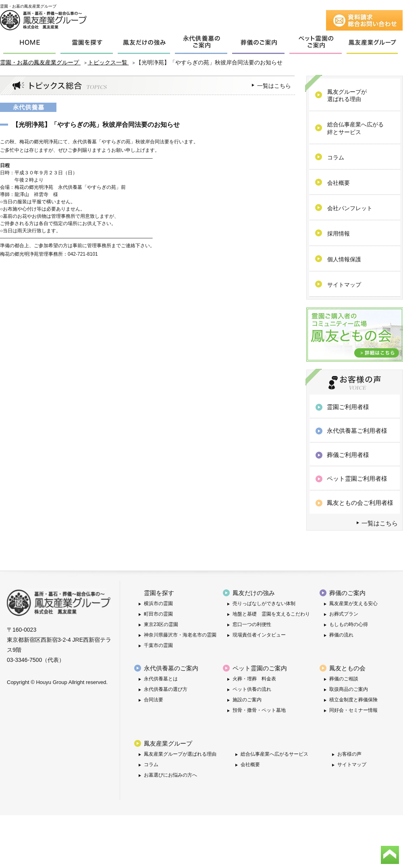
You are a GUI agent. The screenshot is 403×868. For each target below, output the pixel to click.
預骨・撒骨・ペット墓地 (259, 710)
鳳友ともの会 (347, 668)
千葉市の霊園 (158, 645)
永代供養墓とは (161, 679)
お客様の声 (349, 754)
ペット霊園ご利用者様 (357, 478)
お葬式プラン (344, 614)
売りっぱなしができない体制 (264, 603)
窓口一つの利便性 (252, 624)
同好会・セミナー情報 (353, 710)
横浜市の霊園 (158, 603)
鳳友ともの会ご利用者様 (360, 503)
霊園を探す (159, 593)
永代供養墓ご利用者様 (357, 431)
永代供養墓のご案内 (171, 668)
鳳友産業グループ (168, 743)
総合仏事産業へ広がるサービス (274, 754)
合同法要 (154, 700)
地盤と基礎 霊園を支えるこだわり (271, 614)
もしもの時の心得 (349, 624)
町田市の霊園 (158, 614)
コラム (151, 765)
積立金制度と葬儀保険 (353, 700)
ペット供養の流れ (252, 689)
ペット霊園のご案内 (260, 668)
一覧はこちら (274, 86)
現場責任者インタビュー (259, 635)
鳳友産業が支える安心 (353, 603)
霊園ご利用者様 (348, 407)
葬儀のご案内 (347, 593)
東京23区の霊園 (161, 624)
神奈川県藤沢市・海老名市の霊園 (180, 635)
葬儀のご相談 (344, 679)
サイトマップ (352, 765)
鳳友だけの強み (254, 593)
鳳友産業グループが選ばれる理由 (180, 754)
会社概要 (250, 765)
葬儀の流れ (341, 635)
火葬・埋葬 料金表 (254, 679)
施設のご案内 (247, 700)
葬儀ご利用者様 (348, 455)
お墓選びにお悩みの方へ (170, 775)
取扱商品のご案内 (349, 689)
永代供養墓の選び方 (166, 689)
